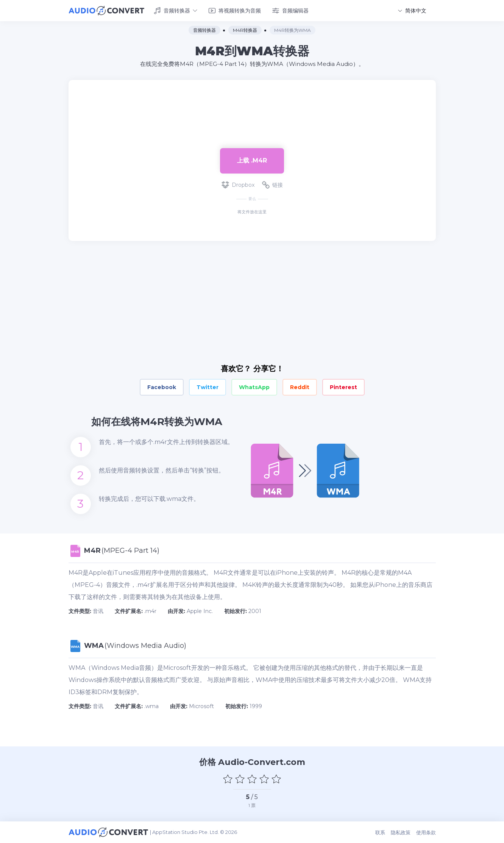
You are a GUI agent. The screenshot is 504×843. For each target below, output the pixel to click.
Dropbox (238, 185)
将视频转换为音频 (235, 11)
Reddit (300, 387)
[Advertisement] (252, 105)
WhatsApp (254, 387)
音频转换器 (176, 11)
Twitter (208, 387)
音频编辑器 (290, 11)
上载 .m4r (252, 160)
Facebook (162, 387)
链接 (272, 185)
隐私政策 (401, 832)
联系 (380, 832)
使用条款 (426, 832)
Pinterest (343, 387)
